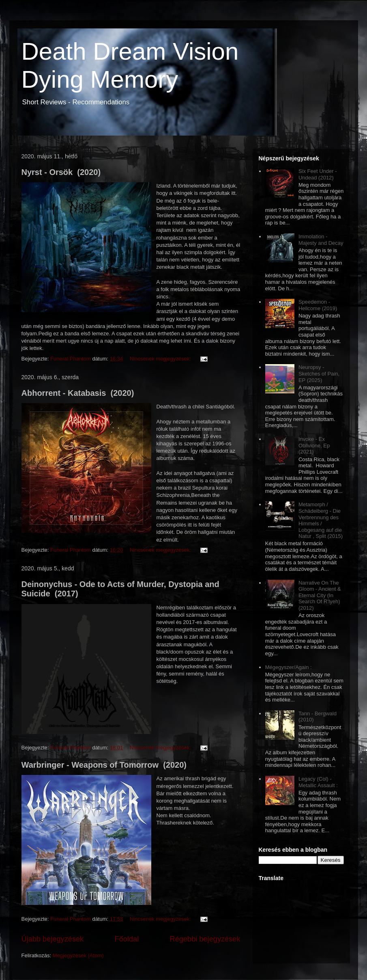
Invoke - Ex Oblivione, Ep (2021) (314, 445)
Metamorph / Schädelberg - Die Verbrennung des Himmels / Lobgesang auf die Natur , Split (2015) (321, 520)
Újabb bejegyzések (53, 939)
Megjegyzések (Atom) (78, 955)
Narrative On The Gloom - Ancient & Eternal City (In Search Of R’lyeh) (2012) (320, 595)
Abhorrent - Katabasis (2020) (78, 393)
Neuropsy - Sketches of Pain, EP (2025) (319, 373)
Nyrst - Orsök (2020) (61, 172)
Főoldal (127, 939)
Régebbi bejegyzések (205, 939)
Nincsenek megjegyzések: (161, 359)
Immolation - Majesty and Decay (321, 240)
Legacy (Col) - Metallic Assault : (318, 782)
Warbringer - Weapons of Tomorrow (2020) (104, 765)
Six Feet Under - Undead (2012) (318, 174)
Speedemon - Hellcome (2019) (318, 305)
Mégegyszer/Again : (289, 667)
